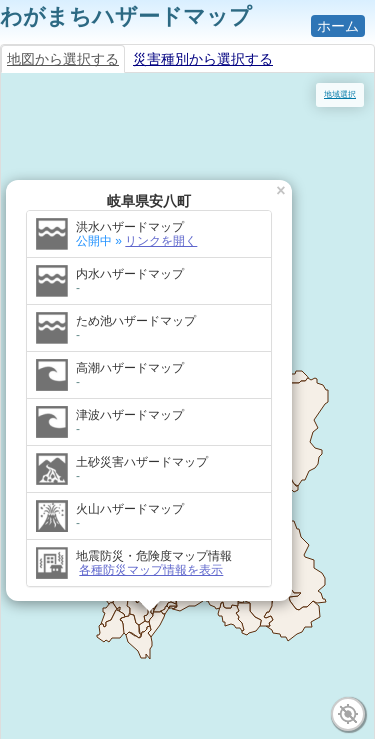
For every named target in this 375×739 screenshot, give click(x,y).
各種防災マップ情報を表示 (151, 570)
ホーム (338, 26)
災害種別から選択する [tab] (203, 59)
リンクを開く (161, 241)
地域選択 (340, 94)
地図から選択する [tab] (63, 59)
